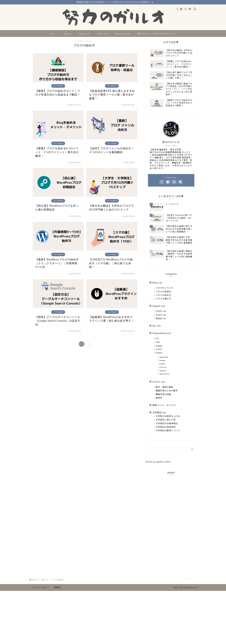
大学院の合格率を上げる (168, 421)
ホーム (53, 34)
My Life (157, 330)
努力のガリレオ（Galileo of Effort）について (157, 34)
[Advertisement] (171, 526)
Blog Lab (68, 34)
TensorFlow (164, 379)
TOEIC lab (161, 319)
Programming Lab (122, 34)
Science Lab (102, 34)
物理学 (159, 402)
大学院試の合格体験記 (167, 428)
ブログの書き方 (164, 303)
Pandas (162, 368)
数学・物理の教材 (165, 392)
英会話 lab (161, 323)
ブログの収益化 (164, 296)
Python (159, 357)
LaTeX (159, 354)
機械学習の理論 (164, 399)
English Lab (84, 34)
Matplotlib (164, 362)
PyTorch (163, 372)
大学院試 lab (159, 417)
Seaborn (163, 375)
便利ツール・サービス (164, 410)
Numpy (162, 365)
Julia (158, 347)
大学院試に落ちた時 (166, 424)
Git (157, 343)
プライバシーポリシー (40, 593)
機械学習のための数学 (167, 395)
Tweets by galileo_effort (158, 466)
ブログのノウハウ (165, 292)
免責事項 (57, 593)
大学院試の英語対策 (166, 432)
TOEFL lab (161, 316)
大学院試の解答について (168, 435)
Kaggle (159, 350)
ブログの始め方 (164, 300)
